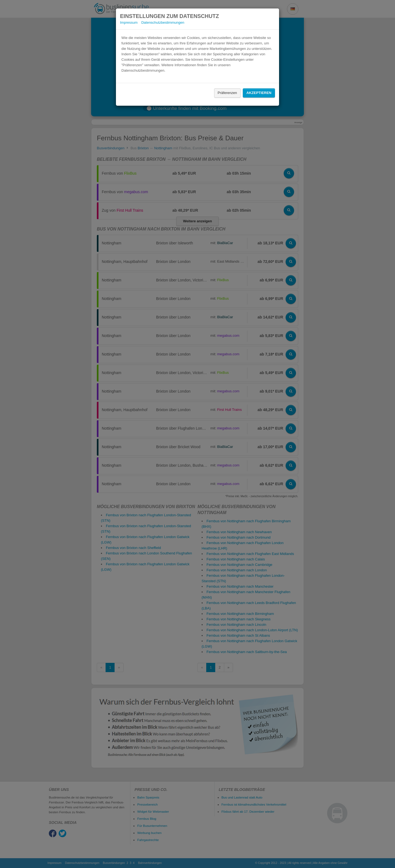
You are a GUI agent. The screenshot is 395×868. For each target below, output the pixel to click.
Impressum (129, 22)
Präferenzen (227, 93)
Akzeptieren (259, 93)
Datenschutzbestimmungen (163, 22)
